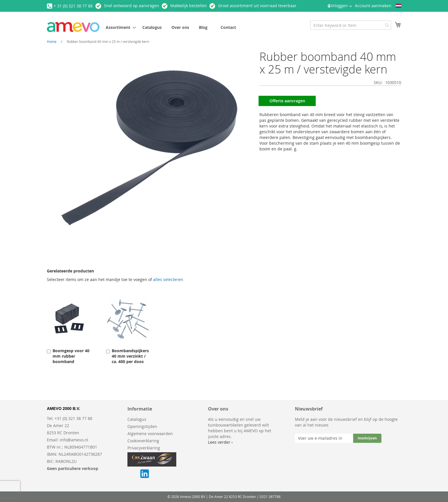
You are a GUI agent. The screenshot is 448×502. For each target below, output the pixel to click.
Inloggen (339, 6)
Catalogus (137, 419)
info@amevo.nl (74, 440)
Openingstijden (142, 426)
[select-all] (168, 280)
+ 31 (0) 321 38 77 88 (73, 6)
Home (52, 41)
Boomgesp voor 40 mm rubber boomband (71, 356)
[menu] (191, 27)
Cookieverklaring (143, 441)
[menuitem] (119, 27)
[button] (398, 6)
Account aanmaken (373, 6)
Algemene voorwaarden (150, 434)
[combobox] (351, 25)
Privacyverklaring (144, 448)
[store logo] (73, 27)
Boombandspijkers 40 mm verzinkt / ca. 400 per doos (130, 356)
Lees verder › (220, 442)
